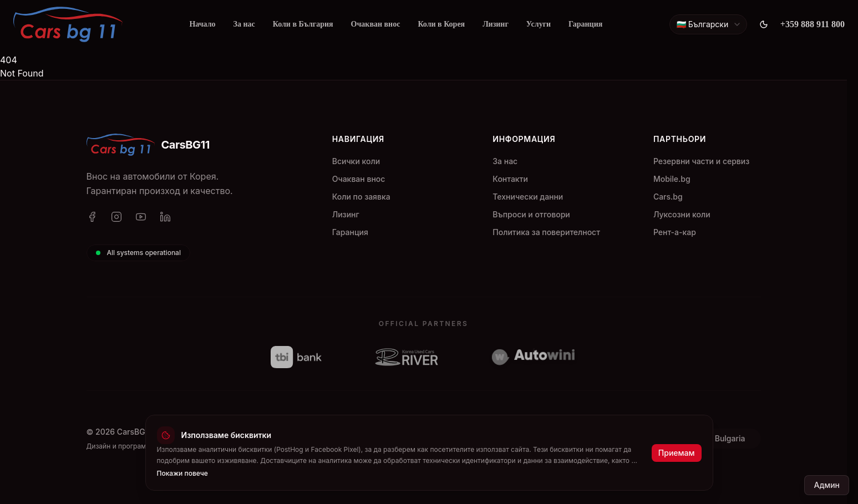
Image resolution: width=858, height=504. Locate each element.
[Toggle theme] (764, 24)
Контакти (510, 179)
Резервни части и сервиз (701, 161)
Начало (202, 24)
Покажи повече (182, 473)
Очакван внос (376, 24)
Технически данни (528, 197)
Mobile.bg (672, 179)
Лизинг (496, 24)
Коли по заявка (361, 197)
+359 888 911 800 (813, 24)
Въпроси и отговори (531, 214)
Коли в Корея (441, 24)
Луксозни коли (682, 214)
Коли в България (303, 24)
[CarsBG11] (68, 24)
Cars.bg (668, 197)
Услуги (539, 24)
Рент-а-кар (675, 232)
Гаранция (585, 24)
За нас (244, 24)
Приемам (677, 453)
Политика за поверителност (546, 232)
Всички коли (356, 161)
